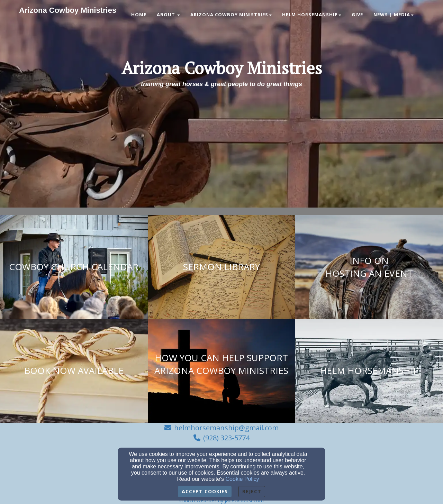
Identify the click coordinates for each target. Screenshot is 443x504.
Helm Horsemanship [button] (312, 15)
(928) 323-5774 (226, 438)
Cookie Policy (242, 479)
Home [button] (139, 15)
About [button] (168, 15)
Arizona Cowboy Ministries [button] (231, 15)
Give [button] (357, 15)
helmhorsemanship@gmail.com (226, 428)
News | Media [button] (394, 15)
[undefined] (74, 267)
